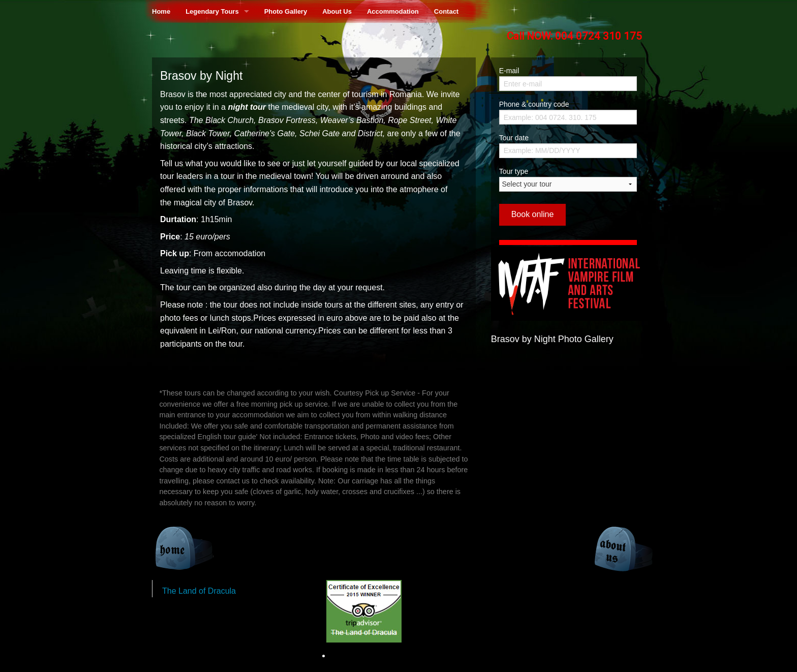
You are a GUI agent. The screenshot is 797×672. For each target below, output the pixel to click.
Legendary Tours (212, 11)
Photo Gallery (286, 11)
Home (161, 11)
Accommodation (393, 11)
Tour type (568, 179)
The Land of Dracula (199, 591)
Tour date (514, 138)
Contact (446, 11)
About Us (337, 11)
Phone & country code (534, 104)
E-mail (509, 71)
